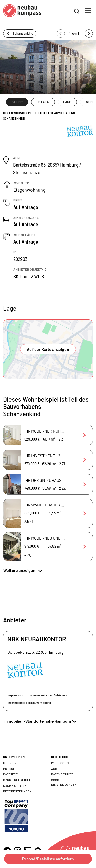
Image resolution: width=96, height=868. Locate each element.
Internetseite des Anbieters (48, 695)
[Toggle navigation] (88, 11)
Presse (9, 769)
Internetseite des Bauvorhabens (29, 703)
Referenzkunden (17, 791)
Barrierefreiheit (18, 780)
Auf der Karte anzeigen (48, 349)
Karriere (10, 774)
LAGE (67, 102)
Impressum (15, 695)
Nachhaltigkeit (16, 785)
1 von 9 (75, 33)
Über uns (11, 763)
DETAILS (43, 102)
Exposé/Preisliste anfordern (48, 859)
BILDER (17, 102)
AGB (54, 769)
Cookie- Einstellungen (64, 782)
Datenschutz (62, 774)
